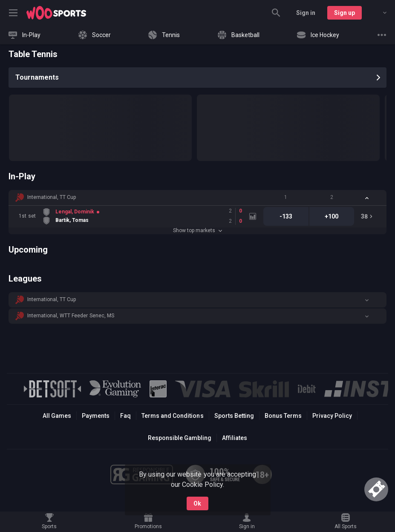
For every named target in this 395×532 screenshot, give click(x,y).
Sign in (306, 13)
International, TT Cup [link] (52, 197)
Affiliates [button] (235, 438)
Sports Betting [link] (234, 416)
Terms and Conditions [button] (172, 416)
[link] (56, 13)
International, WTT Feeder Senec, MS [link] (71, 316)
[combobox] (378, 13)
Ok (197, 503)
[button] (197, 198)
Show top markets (197, 230)
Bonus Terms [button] (283, 416)
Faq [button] (125, 416)
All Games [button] (57, 416)
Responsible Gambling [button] (180, 438)
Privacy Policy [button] (332, 416)
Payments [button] (96, 416)
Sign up (345, 13)
